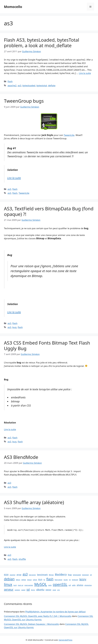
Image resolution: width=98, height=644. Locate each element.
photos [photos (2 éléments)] (80, 585)
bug (14, 327)
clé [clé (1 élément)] (91, 575)
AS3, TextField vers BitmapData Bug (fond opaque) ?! (49, 211)
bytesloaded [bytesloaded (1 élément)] (77, 575)
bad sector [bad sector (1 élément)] (32, 575)
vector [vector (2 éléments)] (48, 590)
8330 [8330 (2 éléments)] (6, 575)
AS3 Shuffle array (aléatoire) (34, 502)
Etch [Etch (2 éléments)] (40, 579)
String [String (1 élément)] (33, 590)
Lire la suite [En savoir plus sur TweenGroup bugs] (14, 178)
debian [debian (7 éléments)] (9, 579)
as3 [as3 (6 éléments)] (25, 574)
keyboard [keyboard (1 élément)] (75, 580)
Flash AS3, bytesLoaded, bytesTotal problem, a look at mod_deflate (42, 43)
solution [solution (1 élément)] (17, 590)
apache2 (12, 85)
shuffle (22, 559)
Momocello (13, 7)
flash (10, 81)
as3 (19, 85)
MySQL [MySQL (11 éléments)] (41, 584)
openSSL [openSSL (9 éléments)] (60, 584)
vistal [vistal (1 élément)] (54, 590)
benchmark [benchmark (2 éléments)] (42, 575)
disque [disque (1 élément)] (29, 580)
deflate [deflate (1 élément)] (24, 580)
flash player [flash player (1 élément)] (59, 580)
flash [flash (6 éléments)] (50, 579)
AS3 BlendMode (21, 457)
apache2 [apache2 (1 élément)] (13, 575)
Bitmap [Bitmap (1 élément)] (51, 575)
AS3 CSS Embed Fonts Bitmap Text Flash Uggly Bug (47, 346)
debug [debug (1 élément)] (18, 580)
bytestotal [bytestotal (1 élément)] (85, 575)
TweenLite (69, 135)
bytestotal (42, 85)
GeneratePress (65, 640)
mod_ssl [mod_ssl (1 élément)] (21, 585)
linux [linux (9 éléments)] (8, 584)
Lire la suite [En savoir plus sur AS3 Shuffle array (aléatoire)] (10, 547)
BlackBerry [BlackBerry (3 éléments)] (61, 574)
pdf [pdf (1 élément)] (70, 585)
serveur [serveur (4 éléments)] (9, 589)
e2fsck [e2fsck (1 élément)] (35, 580)
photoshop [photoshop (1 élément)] (88, 585)
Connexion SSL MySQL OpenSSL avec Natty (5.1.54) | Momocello (38, 616)
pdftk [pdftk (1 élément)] (74, 585)
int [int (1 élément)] (70, 580)
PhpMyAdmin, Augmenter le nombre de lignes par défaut (55, 612)
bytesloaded (29, 85)
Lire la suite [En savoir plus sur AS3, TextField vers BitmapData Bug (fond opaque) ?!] (14, 312)
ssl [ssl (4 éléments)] (28, 589)
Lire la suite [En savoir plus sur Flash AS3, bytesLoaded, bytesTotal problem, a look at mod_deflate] (85, 73)
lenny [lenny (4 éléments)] (83, 579)
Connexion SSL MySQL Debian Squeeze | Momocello (31, 624)
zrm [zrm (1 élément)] (58, 590)
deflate (52, 85)
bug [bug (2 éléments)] (70, 575)
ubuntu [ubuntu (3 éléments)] (40, 589)
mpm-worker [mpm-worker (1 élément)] (29, 585)
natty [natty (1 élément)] (50, 585)
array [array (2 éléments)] (19, 575)
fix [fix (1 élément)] (44, 580)
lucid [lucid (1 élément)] (15, 585)
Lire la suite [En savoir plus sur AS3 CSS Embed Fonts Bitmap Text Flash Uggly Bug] (10, 429)
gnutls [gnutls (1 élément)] (66, 580)
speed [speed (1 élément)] (23, 590)
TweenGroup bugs (24, 101)
